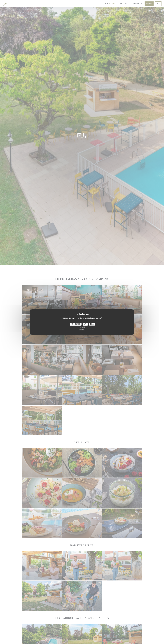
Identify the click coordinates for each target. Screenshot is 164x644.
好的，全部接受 (76, 324)
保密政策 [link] (83, 327)
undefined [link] (82, 330)
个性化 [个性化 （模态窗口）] (92, 324)
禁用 (85, 324)
